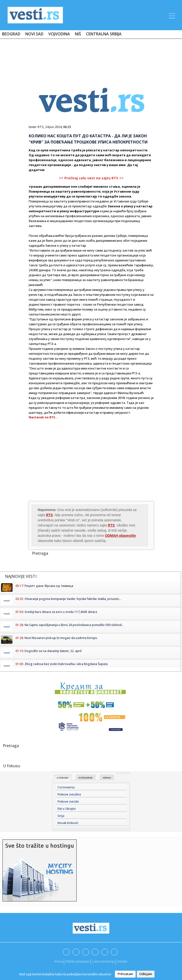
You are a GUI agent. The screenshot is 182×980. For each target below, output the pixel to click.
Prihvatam (125, 974)
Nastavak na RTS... (43, 417)
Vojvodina (59, 34)
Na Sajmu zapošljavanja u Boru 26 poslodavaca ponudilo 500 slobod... (74, 625)
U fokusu (63, 778)
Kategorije (86, 778)
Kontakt (122, 961)
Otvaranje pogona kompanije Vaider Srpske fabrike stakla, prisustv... (73, 599)
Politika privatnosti (77, 961)
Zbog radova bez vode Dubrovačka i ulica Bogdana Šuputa (66, 664)
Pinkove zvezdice (69, 794)
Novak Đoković (68, 823)
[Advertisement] (91, 57)
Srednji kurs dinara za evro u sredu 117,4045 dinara (61, 612)
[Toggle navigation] (171, 15)
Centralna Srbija (104, 34)
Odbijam (146, 974)
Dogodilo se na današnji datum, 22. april (53, 651)
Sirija (61, 816)
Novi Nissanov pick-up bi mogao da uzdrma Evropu (61, 638)
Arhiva (107, 778)
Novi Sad (34, 34)
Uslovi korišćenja (103, 961)
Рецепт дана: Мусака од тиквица (49, 586)
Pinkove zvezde (68, 802)
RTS (41, 127)
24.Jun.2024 (53, 127)
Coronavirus (66, 787)
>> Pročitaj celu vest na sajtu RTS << (91, 178)
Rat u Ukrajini (67, 809)
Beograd (11, 34)
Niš (78, 34)
